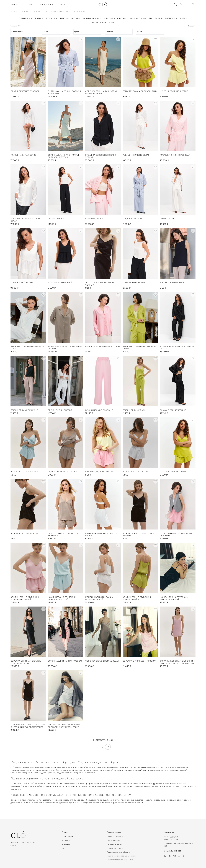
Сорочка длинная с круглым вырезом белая (102, 92)
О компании (67, 837)
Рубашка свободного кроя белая (26, 220)
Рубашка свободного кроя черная (101, 156)
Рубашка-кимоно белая (136, 155)
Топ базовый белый (134, 283)
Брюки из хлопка (132, 219)
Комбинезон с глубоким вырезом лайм (137, 598)
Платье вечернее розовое (25, 91)
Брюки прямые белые (60, 410)
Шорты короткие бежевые (63, 472)
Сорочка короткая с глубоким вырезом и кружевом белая (65, 726)
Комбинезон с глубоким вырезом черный (174, 598)
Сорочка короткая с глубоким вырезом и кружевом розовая (177, 662)
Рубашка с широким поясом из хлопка (64, 92)
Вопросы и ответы (115, 848)
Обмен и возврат (114, 844)
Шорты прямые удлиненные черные (139, 535)
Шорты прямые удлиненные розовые (176, 535)
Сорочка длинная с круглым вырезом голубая (64, 156)
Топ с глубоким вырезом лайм (140, 91)
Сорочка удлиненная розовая (65, 661)
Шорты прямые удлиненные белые (101, 535)
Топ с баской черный (60, 283)
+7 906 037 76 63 (171, 840)
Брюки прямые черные (173, 410)
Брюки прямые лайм (134, 410)
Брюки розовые (94, 219)
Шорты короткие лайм (173, 472)
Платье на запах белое (23, 155)
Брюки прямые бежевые (24, 410)
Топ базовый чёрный (172, 283)
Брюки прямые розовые (99, 410)
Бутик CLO (66, 841)
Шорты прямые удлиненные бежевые (64, 535)
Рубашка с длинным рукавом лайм (139, 348)
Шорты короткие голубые (25, 472)
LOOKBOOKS (46, 4)
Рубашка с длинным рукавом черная (177, 348)
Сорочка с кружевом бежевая (102, 661)
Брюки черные (56, 219)
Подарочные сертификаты (119, 852)
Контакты (66, 844)
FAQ (64, 848)
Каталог (26, 12)
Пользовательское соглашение (121, 860)
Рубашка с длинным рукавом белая (27, 348)
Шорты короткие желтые (174, 91)
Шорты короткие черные (25, 533)
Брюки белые (168, 219)
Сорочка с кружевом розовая (139, 661)
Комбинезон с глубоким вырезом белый (99, 598)
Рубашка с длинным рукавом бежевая (65, 348)
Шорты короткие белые (136, 472)
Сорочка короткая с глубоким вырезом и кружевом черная (28, 726)
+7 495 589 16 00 (171, 837)
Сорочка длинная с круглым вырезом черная (27, 662)
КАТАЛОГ (15, 4)
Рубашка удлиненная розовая (103, 346)
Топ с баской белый (22, 283)
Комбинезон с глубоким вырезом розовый (25, 598)
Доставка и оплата (115, 837)
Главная (14, 12)
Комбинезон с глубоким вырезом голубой (62, 598)
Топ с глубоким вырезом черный (99, 284)
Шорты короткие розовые (100, 472)
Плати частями (113, 841)
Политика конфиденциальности (121, 856)
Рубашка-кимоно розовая (175, 155)
